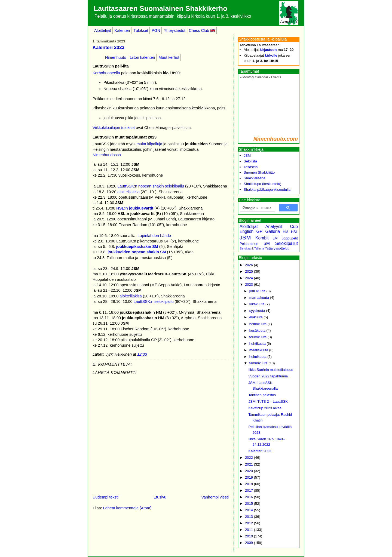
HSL (294, 232)
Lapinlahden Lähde (154, 236)
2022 (249, 458)
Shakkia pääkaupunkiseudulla (267, 190)
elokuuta (256, 317)
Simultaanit (246, 249)
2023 (249, 284)
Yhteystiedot (174, 30)
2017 (249, 490)
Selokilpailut (287, 243)
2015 (249, 504)
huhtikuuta (258, 344)
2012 (249, 523)
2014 (249, 510)
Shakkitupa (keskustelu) (262, 184)
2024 (249, 278)
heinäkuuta (258, 324)
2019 (249, 477)
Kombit (262, 238)
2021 (249, 464)
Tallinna (259, 249)
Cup (294, 227)
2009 (249, 543)
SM (267, 243)
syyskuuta (257, 311)
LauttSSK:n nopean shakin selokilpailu (151, 186)
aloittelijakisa (128, 192)
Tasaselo (251, 167)
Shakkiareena (255, 178)
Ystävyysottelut (276, 248)
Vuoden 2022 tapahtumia (268, 376)
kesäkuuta (257, 330)
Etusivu (160, 497)
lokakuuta (257, 304)
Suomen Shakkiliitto (259, 172)
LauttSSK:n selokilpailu (153, 301)
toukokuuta (258, 337)
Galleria (273, 231)
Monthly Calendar (255, 77)
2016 (249, 497)
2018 (249, 484)
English (246, 231)
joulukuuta (257, 291)
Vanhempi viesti (215, 497)
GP (260, 231)
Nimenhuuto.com (276, 139)
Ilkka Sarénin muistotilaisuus (271, 370)
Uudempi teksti (105, 497)
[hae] (257, 208)
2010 (249, 536)
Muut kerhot (169, 57)
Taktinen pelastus (262, 395)
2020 (249, 471)
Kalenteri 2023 (108, 47)
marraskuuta (259, 298)
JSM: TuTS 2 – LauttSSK (268, 401)
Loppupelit (290, 238)
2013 (249, 517)
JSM (247, 156)
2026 (249, 265)
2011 (249, 530)
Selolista (250, 161)
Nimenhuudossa (107, 155)
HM (286, 232)
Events (276, 77)
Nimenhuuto (116, 57)
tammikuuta (258, 363)
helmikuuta (258, 357)
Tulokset (141, 30)
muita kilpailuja (149, 144)
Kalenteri (122, 30)
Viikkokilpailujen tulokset (114, 128)
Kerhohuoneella (106, 73)
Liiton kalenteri (143, 57)
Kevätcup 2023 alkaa (265, 408)
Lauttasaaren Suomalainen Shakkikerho (160, 8)
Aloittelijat (103, 30)
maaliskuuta (259, 350)
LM (275, 238)
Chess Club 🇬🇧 (202, 30)
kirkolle (271, 55)
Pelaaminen (249, 244)
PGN (156, 30)
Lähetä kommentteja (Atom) (127, 508)
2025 (249, 271)
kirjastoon (268, 50)
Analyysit (274, 227)
